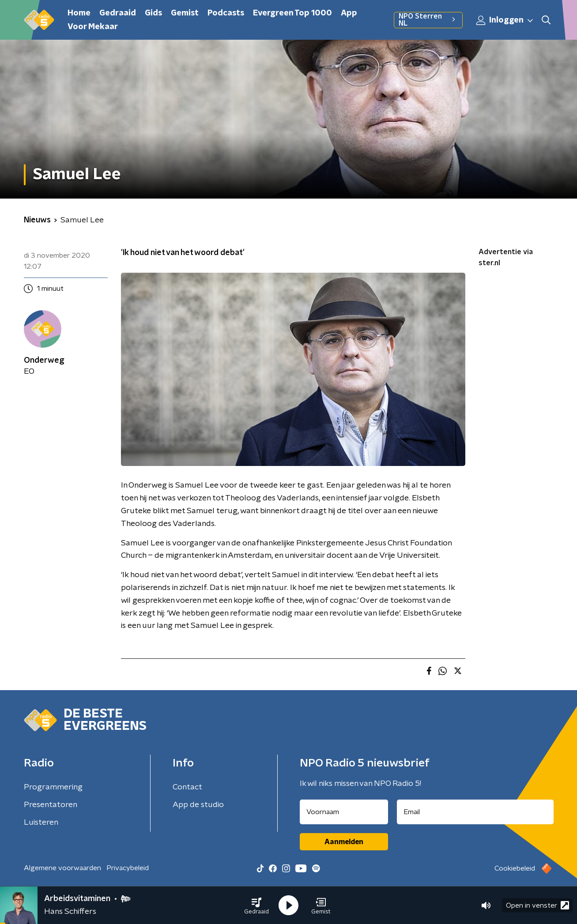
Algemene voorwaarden (62, 868)
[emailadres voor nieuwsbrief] (475, 812)
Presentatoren (51, 805)
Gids (153, 13)
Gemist (185, 13)
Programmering (53, 787)
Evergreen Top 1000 (292, 13)
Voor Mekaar (93, 27)
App (349, 13)
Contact (187, 787)
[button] (256, 905)
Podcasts (226, 13)
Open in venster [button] (537, 905)
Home (79, 13)
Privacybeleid (128, 868)
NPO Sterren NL (428, 20)
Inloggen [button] (505, 20)
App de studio (198, 805)
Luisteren (41, 823)
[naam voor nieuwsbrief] (344, 812)
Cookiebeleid (515, 868)
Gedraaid (118, 13)
